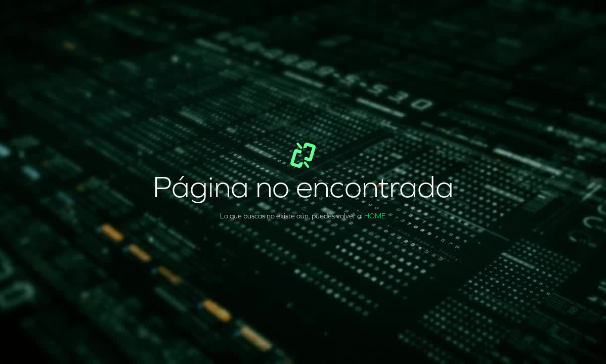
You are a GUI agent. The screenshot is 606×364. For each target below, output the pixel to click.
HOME (375, 216)
